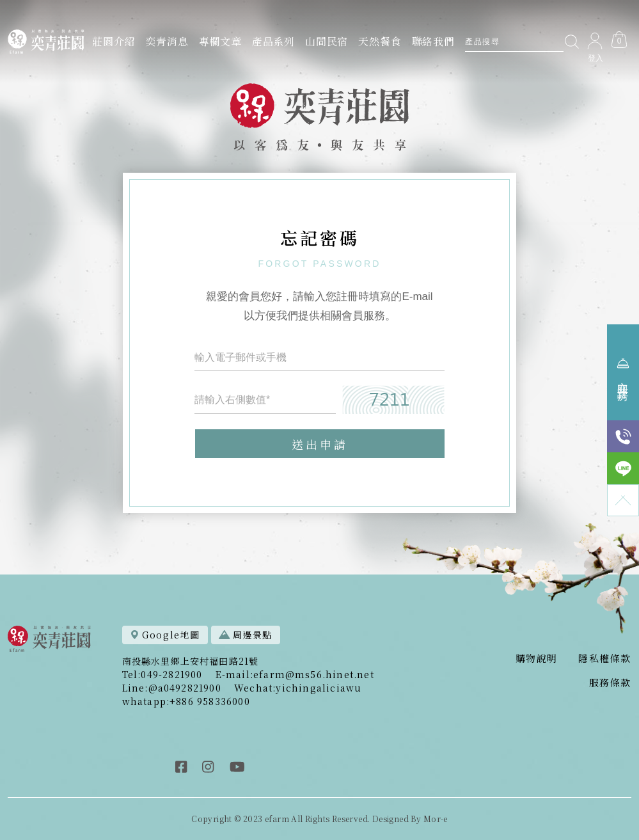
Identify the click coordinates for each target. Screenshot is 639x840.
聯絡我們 (433, 41)
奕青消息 (167, 41)
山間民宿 (327, 41)
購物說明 (537, 658)
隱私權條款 (605, 658)
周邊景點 (246, 635)
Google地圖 (165, 635)
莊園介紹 (114, 41)
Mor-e (436, 819)
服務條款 (610, 682)
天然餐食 (380, 41)
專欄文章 (220, 41)
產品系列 (273, 41)
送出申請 (320, 445)
